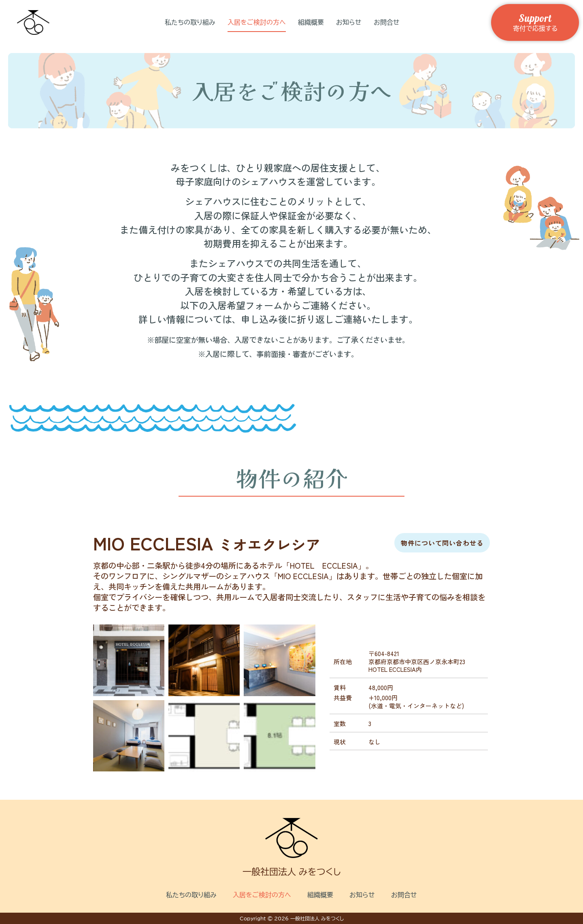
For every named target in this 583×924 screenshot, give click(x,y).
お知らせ (349, 22)
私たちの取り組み (190, 22)
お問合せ (387, 22)
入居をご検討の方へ (257, 22)
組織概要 (311, 22)
